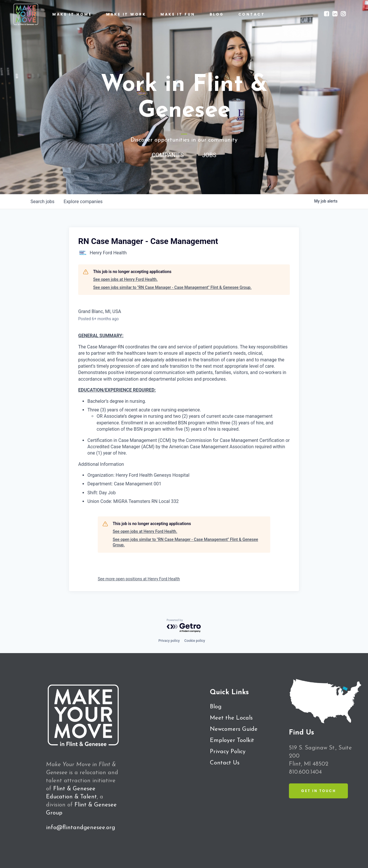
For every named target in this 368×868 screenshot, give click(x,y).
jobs (42, 202)
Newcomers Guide (234, 729)
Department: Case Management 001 (124, 484)
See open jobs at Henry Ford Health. (125, 279)
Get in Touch (318, 791)
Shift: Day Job (101, 493)
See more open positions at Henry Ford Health (139, 579)
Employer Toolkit (232, 741)
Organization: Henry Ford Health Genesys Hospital (138, 475)
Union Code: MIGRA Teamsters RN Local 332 (133, 501)
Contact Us (225, 763)
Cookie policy (195, 641)
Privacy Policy (228, 752)
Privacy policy (169, 641)
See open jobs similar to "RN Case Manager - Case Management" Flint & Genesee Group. (172, 287)
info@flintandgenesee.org (80, 828)
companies (83, 202)
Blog (216, 707)
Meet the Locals (231, 718)
